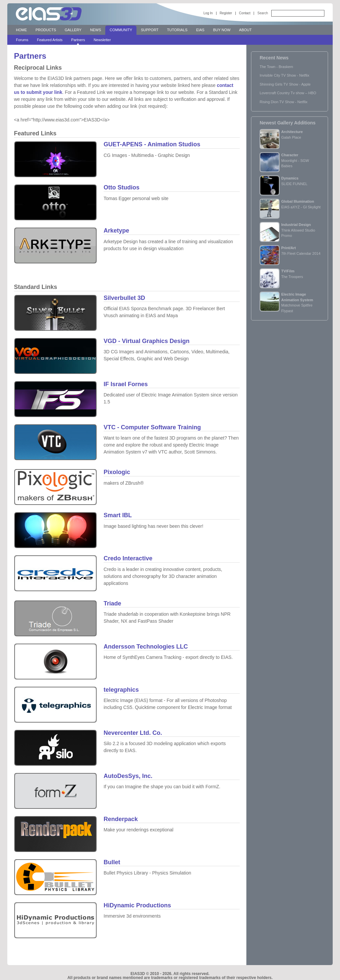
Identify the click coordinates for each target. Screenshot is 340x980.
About (245, 30)
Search (263, 13)
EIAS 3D (49, 14)
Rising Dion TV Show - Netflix (284, 102)
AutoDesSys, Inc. (128, 776)
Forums (22, 40)
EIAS (200, 30)
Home (21, 30)
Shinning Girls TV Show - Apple (285, 84)
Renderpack (121, 819)
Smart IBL (118, 515)
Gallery (73, 30)
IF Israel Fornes (126, 384)
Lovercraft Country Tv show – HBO (288, 93)
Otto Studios (122, 187)
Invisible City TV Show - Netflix (285, 75)
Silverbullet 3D (124, 298)
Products (46, 30)
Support (150, 30)
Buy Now (222, 30)
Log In (208, 13)
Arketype (116, 231)
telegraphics (121, 690)
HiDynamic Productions (137, 905)
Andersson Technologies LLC (146, 647)
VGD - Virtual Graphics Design (147, 341)
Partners (78, 40)
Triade (112, 603)
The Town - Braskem (276, 67)
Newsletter (102, 40)
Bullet (112, 862)
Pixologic (117, 472)
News (95, 30)
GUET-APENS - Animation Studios (152, 144)
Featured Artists (50, 40)
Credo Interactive (128, 558)
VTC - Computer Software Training (152, 427)
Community (121, 30)
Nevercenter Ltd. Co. (133, 733)
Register (226, 13)
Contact (245, 13)
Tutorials (177, 30)
